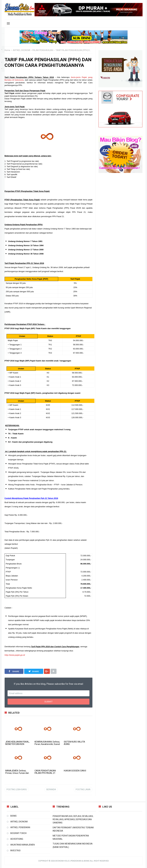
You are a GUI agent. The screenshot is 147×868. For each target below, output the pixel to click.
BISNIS (13, 816)
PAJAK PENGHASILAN (43, 50)
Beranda (51, 789)
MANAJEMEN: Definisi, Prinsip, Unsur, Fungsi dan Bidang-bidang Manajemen (18, 773)
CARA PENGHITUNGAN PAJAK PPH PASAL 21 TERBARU (45, 773)
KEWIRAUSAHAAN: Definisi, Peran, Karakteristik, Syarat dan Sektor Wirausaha (47, 744)
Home (7, 50)
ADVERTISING (17, 839)
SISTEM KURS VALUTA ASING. (74, 743)
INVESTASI (15, 851)
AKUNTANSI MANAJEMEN (23, 845)
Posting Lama (83, 789)
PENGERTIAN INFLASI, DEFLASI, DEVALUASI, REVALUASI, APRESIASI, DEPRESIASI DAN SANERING (73, 819)
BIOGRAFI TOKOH (18, 833)
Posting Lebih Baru (17, 789)
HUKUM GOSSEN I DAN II (75, 771)
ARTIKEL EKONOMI (22, 50)
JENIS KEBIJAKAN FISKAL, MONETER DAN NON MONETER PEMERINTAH (17, 744)
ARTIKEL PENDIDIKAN (20, 827)
